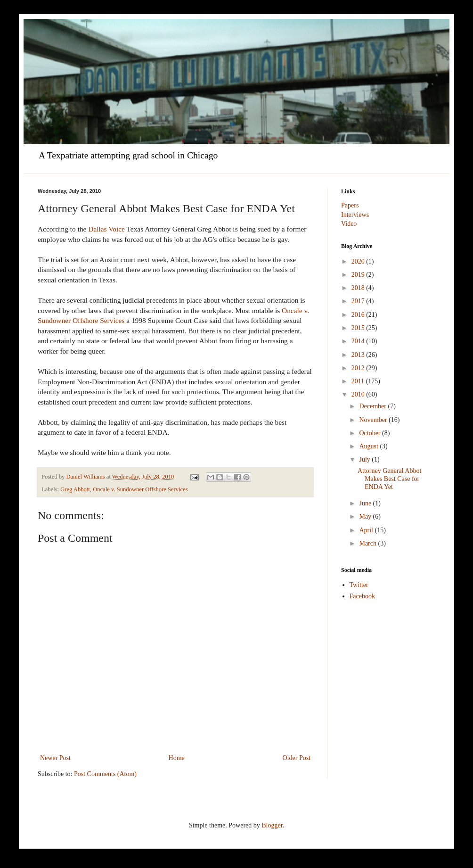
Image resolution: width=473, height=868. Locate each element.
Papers (350, 205)
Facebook (362, 596)
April (367, 530)
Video (349, 224)
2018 (359, 288)
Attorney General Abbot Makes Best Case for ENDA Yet (389, 479)
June (366, 503)
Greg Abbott (75, 489)
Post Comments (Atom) (105, 774)
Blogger (272, 825)
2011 (359, 381)
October (371, 433)
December (373, 406)
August (369, 446)
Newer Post (55, 758)
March (368, 543)
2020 (359, 261)
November (374, 420)
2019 (359, 275)
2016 (359, 315)
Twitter (359, 585)
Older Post (297, 758)
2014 (359, 341)
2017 (359, 301)
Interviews (355, 215)
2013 (359, 355)
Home (177, 758)
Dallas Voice (106, 229)
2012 (359, 368)
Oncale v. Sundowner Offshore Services (140, 489)
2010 (359, 394)
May (366, 517)
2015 (359, 328)
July (365, 459)
